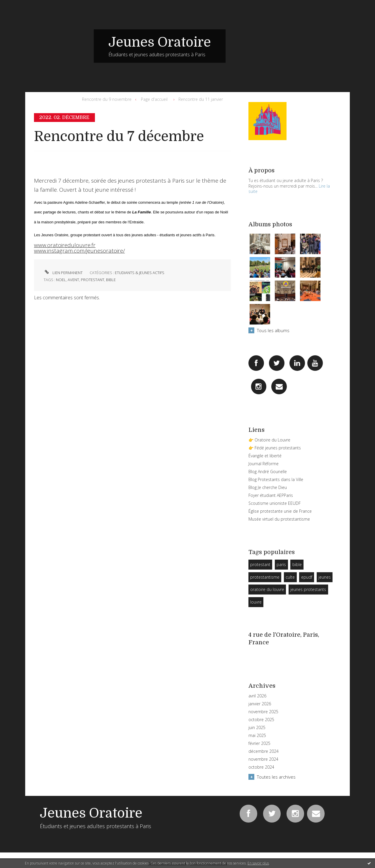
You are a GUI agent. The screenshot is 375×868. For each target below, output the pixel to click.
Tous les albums (273, 330)
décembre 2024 (264, 751)
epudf (307, 577)
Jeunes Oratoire (160, 42)
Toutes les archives (276, 777)
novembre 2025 (263, 712)
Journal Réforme (264, 464)
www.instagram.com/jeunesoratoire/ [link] (79, 251)
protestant (93, 280)
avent (73, 280)
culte (290, 577)
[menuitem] (108, 99)
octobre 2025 (261, 720)
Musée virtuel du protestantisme (279, 519)
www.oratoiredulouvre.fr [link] (65, 245)
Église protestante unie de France (280, 511)
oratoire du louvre (267, 589)
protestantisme (265, 577)
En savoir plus (258, 863)
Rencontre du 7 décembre (119, 136)
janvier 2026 (260, 704)
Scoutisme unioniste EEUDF (275, 503)
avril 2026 (257, 696)
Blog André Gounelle (268, 472)
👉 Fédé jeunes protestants (275, 448)
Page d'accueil (154, 99)
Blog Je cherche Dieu (268, 487)
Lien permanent (63, 273)
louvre (256, 602)
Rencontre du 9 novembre (107, 99)
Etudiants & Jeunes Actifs (140, 273)
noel (61, 280)
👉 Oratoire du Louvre (269, 440)
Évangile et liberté (265, 456)
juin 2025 (257, 728)
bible (111, 280)
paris (281, 564)
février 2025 (259, 743)
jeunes (325, 577)
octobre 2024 (261, 767)
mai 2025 (257, 735)
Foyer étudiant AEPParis (271, 495)
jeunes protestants (308, 589)
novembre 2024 (263, 759)
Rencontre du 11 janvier (201, 99)
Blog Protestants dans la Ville (276, 479)
